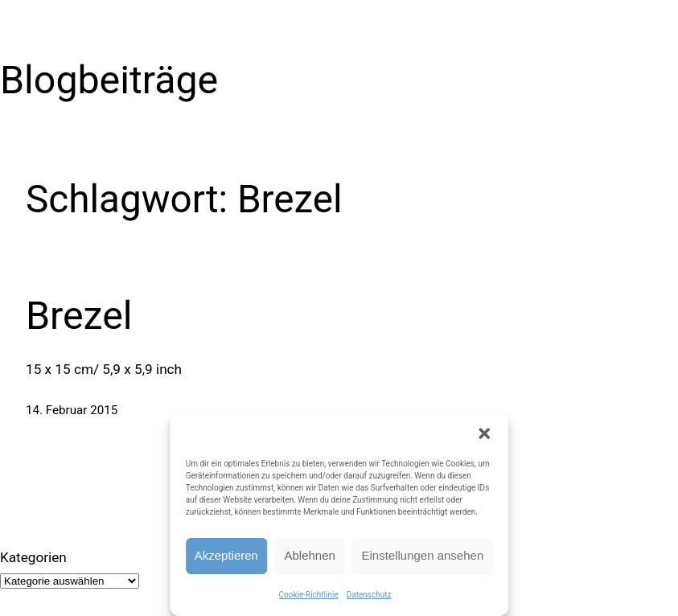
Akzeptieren (226, 555)
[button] (484, 433)
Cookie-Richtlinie (309, 595)
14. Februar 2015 (72, 410)
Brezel (79, 316)
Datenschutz (369, 595)
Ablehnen (310, 555)
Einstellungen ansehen (422, 555)
